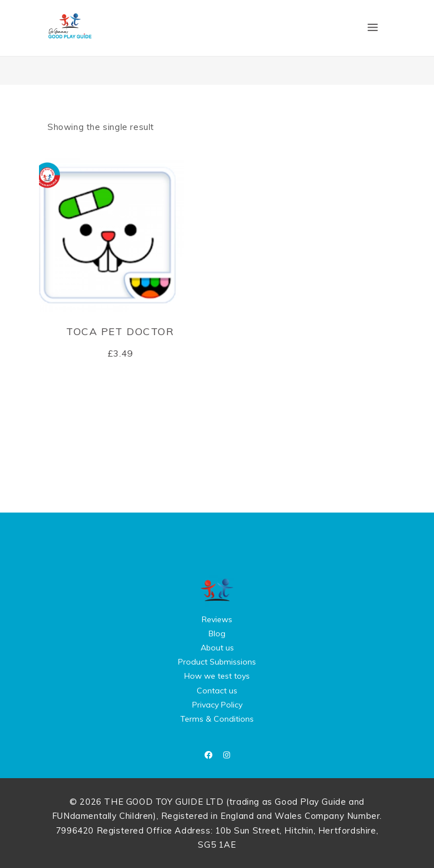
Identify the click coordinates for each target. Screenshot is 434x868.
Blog (217, 633)
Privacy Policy (217, 705)
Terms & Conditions (217, 719)
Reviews (217, 619)
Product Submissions (217, 662)
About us (217, 648)
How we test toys (217, 676)
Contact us (217, 691)
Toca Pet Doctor (120, 331)
